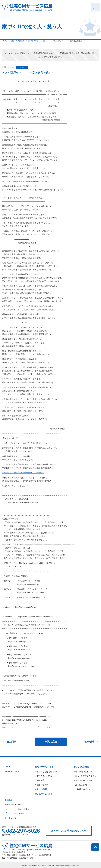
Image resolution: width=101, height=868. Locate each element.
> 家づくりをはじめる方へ (46, 772)
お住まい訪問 (41, 789)
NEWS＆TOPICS (12, 772)
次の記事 (90, 742)
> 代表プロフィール (13, 805)
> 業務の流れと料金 (44, 776)
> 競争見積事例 (42, 785)
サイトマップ (11, 818)
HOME (8, 767)
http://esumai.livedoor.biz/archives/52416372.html (23, 473)
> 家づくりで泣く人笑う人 (85, 776)
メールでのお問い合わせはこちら (69, 831)
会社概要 (9, 800)
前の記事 (11, 742)
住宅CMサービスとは (44, 767)
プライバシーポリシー (14, 813)
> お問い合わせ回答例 (83, 780)
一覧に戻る (51, 742)
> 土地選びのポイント (83, 789)
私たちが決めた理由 (44, 794)
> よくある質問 (80, 785)
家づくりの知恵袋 (81, 767)
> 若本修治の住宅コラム (84, 772)
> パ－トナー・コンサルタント (18, 809)
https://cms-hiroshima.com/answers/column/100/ (26, 181)
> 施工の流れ (41, 780)
